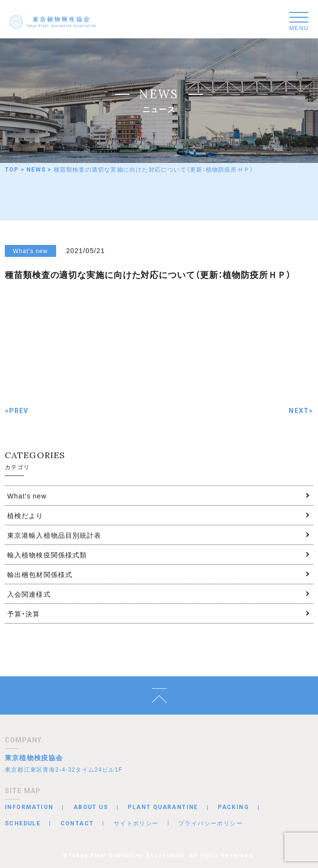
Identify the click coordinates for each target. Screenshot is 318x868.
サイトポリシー (136, 823)
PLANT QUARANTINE (163, 807)
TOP (12, 170)
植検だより (25, 515)
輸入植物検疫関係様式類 (47, 555)
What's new (27, 496)
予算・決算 (24, 613)
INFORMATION (29, 807)
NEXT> (301, 411)
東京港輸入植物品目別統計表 (54, 535)
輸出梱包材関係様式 (40, 574)
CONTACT (77, 823)
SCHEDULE (23, 823)
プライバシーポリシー (211, 823)
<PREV (17, 411)
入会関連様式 (29, 594)
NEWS (36, 170)
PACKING (233, 807)
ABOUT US (91, 807)
